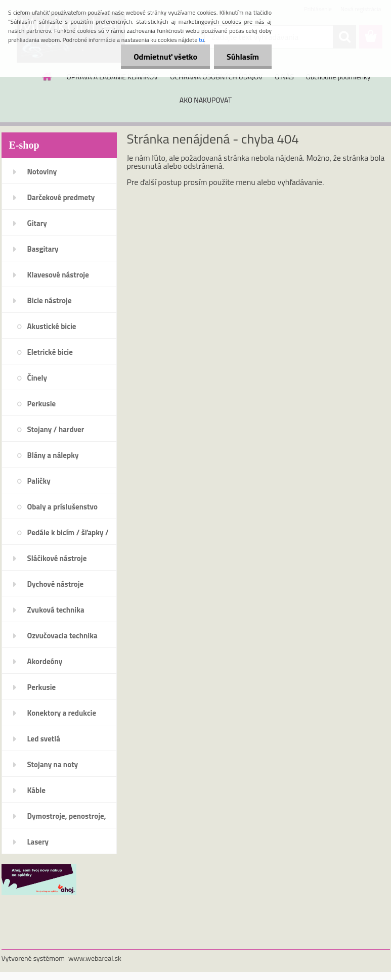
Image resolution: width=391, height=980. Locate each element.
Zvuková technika (56, 610)
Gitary (37, 223)
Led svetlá (44, 739)
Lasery (38, 842)
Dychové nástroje (56, 584)
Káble (36, 790)
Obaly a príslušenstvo (62, 507)
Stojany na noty (53, 764)
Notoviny (42, 172)
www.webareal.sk (95, 958)
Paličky (39, 481)
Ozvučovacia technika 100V (62, 639)
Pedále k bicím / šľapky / (68, 532)
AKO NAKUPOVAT (206, 100)
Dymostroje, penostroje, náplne (67, 819)
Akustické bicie (52, 326)
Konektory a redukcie (62, 713)
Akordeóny (45, 661)
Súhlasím (243, 57)
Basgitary (43, 249)
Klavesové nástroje (58, 275)
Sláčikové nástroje (57, 558)
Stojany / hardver (56, 429)
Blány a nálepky (53, 455)
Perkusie (42, 404)
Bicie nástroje (50, 300)
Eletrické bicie (50, 352)
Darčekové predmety (61, 197)
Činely (37, 378)
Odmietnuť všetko (165, 57)
